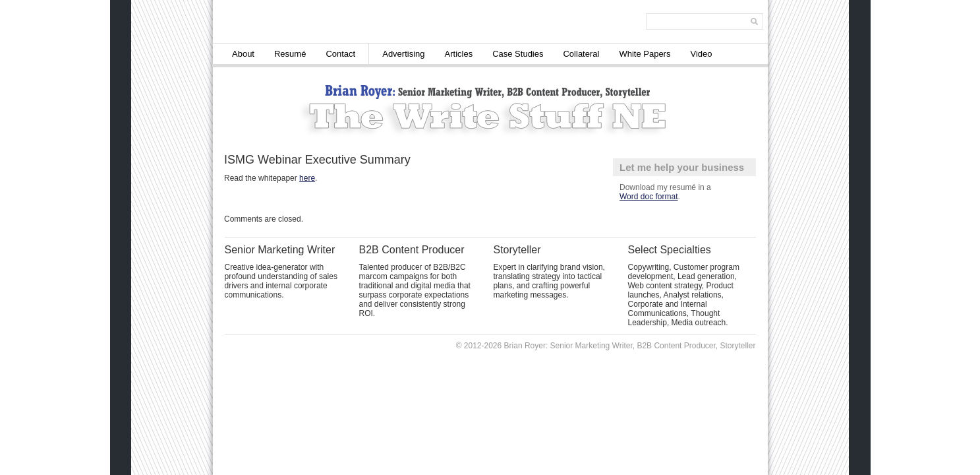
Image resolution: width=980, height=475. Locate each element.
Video (701, 54)
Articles (459, 54)
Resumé (290, 54)
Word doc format (649, 197)
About (243, 54)
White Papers (645, 54)
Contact (340, 54)
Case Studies (518, 54)
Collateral (581, 54)
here (307, 178)
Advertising (403, 54)
